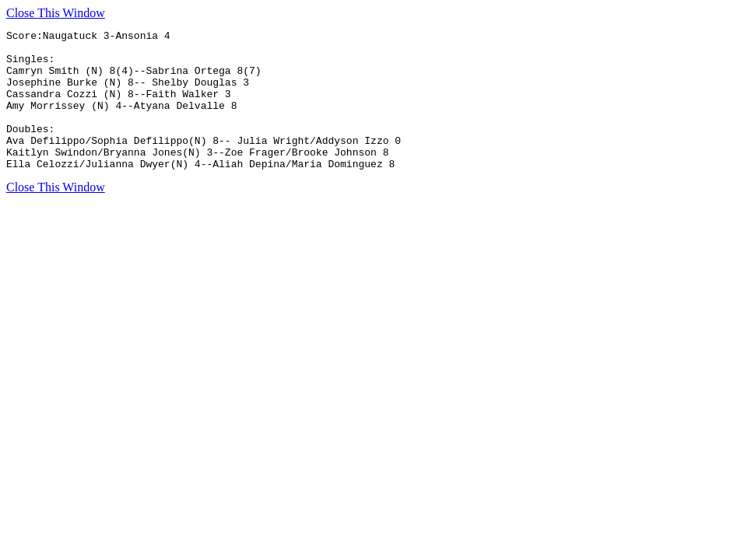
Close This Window (56, 13)
